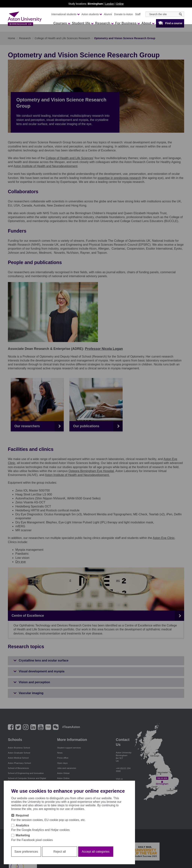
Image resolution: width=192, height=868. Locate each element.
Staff (138, 14)
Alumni (108, 14)
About (148, 23)
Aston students (92, 14)
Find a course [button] (174, 23)
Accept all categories (96, 857)
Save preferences (26, 857)
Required (22, 821)
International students (65, 14)
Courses (62, 23)
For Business (127, 23)
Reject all (60, 857)
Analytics (22, 831)
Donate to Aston (124, 14)
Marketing (23, 841)
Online (120, 4)
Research (104, 23)
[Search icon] (180, 14)
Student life (82, 23)
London (110, 4)
